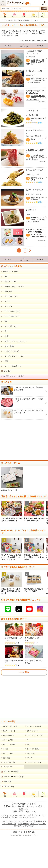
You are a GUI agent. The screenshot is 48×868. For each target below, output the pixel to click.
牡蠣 (6, 336)
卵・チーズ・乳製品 (33, 761)
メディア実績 (28, 839)
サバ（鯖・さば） (11, 326)
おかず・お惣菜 (8, 753)
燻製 (6, 361)
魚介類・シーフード (14, 20)
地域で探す (8, 794)
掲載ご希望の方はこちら (24, 824)
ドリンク (29, 770)
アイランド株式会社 (27, 844)
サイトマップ (27, 834)
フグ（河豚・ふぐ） (12, 316)
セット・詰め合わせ (12, 366)
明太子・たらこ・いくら (14, 286)
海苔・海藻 (8, 346)
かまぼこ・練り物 (11, 351)
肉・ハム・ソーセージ (34, 739)
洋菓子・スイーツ (32, 744)
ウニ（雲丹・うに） (12, 311)
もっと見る (24, 685)
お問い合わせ (23, 836)
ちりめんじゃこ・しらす (14, 356)
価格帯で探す (9, 799)
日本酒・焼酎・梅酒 (9, 775)
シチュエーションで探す (14, 789)
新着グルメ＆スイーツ (10, 739)
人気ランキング (24, 46)
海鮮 (6, 276)
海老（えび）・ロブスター (14, 341)
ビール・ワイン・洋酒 (34, 775)
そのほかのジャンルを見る (13, 376)
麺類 (28, 757)
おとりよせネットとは (11, 834)
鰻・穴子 (7, 291)
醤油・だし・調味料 (9, 757)
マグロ (6, 301)
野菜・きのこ (31, 766)
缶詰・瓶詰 (6, 770)
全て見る (7, 371)
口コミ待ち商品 (8, 779)
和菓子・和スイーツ (9, 748)
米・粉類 (6, 761)
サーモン (7, 306)
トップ (3, 20)
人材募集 (37, 834)
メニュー (3, 4)
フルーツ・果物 (8, 766)
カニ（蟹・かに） (11, 296)
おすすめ (8, 46)
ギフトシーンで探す (12, 784)
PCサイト (34, 836)
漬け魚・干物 (9, 281)
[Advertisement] (24, 440)
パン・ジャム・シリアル (34, 748)
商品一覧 (40, 46)
